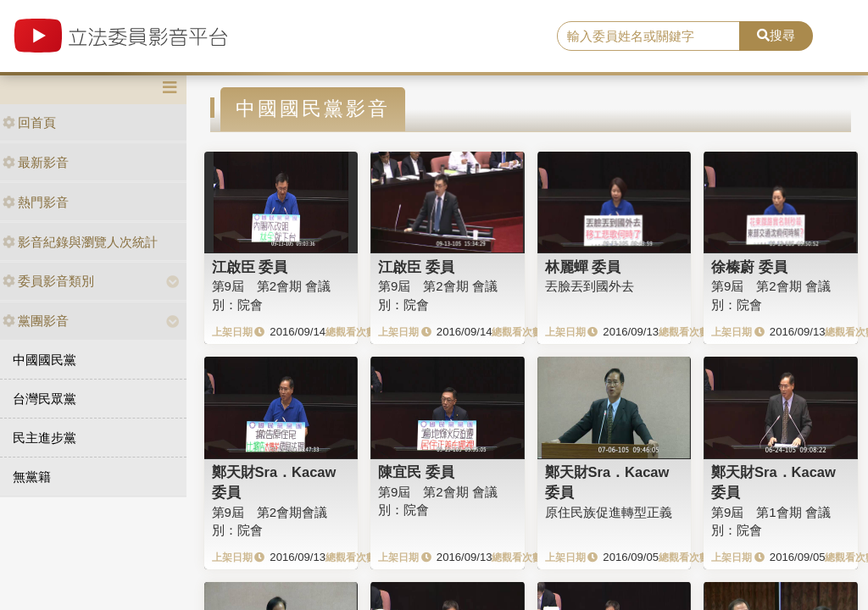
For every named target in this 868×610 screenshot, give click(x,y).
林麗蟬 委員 (583, 267)
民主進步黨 (45, 438)
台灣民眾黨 (45, 399)
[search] (648, 36)
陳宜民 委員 (416, 472)
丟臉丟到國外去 (590, 286)
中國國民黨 (45, 360)
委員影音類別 (48, 281)
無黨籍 (32, 477)
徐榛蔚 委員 (749, 267)
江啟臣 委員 (250, 267)
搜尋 (776, 35)
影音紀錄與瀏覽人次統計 (80, 242)
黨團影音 (36, 321)
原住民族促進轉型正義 (609, 512)
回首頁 (29, 122)
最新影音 (36, 162)
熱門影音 (36, 202)
